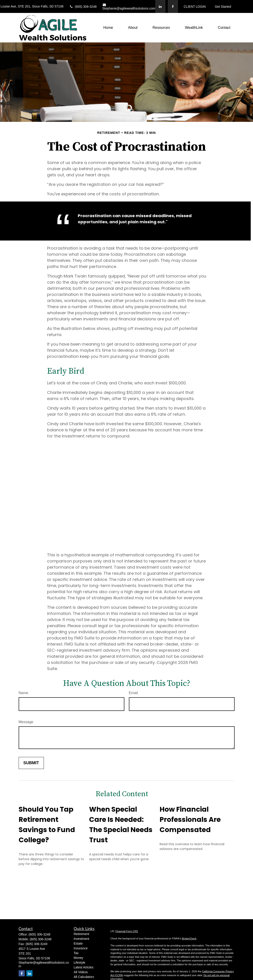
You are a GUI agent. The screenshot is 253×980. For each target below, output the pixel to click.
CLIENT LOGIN (195, 7)
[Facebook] (173, 6)
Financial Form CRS (127, 931)
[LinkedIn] (160, 6)
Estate (78, 943)
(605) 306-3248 (83, 7)
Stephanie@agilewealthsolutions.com (129, 7)
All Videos (81, 972)
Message (26, 722)
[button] (108, 28)
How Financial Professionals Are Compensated (190, 820)
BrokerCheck (189, 938)
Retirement (81, 934)
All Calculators (84, 977)
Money (78, 958)
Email (133, 693)
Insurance (81, 948)
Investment (81, 939)
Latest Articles (84, 967)
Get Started (223, 7)
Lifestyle (79, 963)
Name (24, 693)
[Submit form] (31, 763)
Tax (76, 953)
